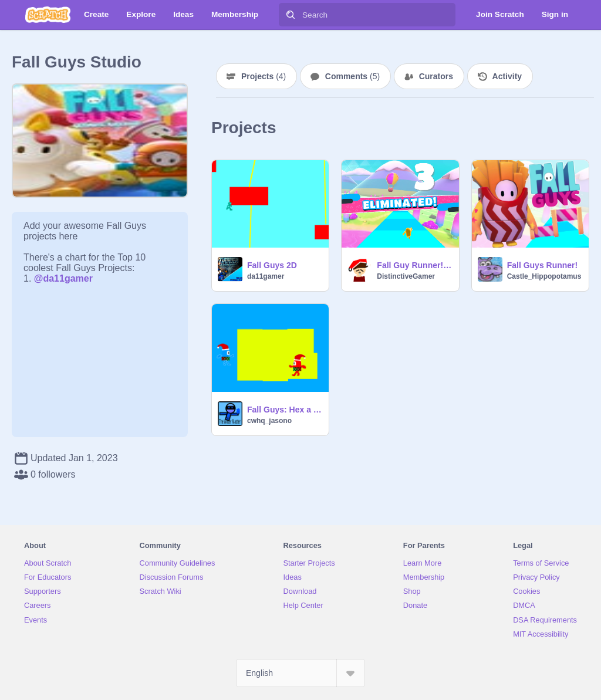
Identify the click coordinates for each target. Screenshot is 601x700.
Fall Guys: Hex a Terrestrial (284, 410)
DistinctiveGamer (406, 276)
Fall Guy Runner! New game (414, 265)
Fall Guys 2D (272, 265)
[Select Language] (300, 673)
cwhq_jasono (269, 421)
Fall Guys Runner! (543, 265)
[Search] (291, 15)
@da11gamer (63, 278)
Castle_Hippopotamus (544, 276)
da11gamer (266, 276)
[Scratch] (48, 15)
